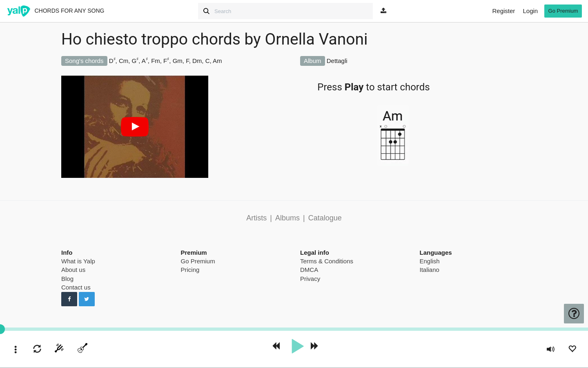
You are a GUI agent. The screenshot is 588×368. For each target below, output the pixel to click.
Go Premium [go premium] (563, 11)
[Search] (285, 11)
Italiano (430, 270)
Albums (287, 218)
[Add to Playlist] (572, 350)
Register (503, 11)
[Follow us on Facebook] (69, 299)
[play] (297, 347)
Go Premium (198, 261)
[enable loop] (37, 350)
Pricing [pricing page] (190, 270)
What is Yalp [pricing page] (78, 261)
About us (73, 270)
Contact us (76, 287)
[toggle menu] (16, 350)
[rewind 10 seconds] (276, 347)
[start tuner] (59, 350)
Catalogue (325, 218)
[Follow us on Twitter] (87, 299)
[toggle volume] (551, 350)
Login (530, 11)
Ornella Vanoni (316, 39)
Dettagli (337, 61)
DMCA (309, 270)
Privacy (310, 279)
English (430, 261)
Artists (256, 218)
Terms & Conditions (327, 261)
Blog (67, 279)
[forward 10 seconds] (315, 347)
